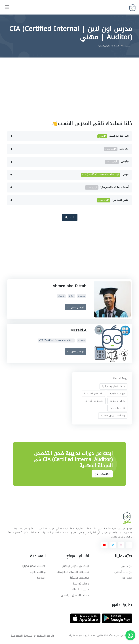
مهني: (105, 175)
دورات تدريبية (81, 584)
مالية (71, 296)
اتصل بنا (127, 578)
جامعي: (117, 162)
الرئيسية (129, 46)
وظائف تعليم (38, 572)
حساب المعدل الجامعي (75, 595)
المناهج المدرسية (93, 394)
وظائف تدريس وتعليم (113, 416)
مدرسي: (116, 149)
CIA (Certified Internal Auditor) (56, 340)
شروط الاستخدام (44, 636)
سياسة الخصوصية (21, 636)
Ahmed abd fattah (69, 286)
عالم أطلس (70, 636)
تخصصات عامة (117, 408)
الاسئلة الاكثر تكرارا (34, 566)
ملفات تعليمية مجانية (114, 386)
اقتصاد (61, 296)
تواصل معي (76, 307)
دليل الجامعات (118, 401)
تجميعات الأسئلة (94, 401)
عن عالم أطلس (123, 572)
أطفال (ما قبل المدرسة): (107, 187)
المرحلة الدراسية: (113, 136)
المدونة (41, 578)
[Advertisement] (69, 85)
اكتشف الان (102, 474)
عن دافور (127, 566)
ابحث (70, 217)
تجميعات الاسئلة (79, 578)
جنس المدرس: (113, 200)
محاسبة (82, 296)
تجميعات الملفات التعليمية (73, 572)
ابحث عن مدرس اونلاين (75, 566)
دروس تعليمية (117, 394)
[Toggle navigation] (7, 7)
